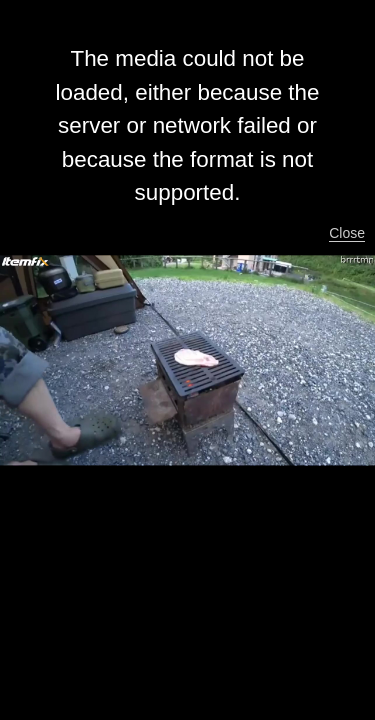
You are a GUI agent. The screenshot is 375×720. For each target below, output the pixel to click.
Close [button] (347, 233)
